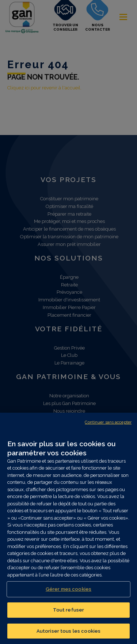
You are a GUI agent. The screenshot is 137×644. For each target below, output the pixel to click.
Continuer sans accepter (108, 426)
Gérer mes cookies (68, 593)
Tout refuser (69, 613)
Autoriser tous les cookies (68, 634)
